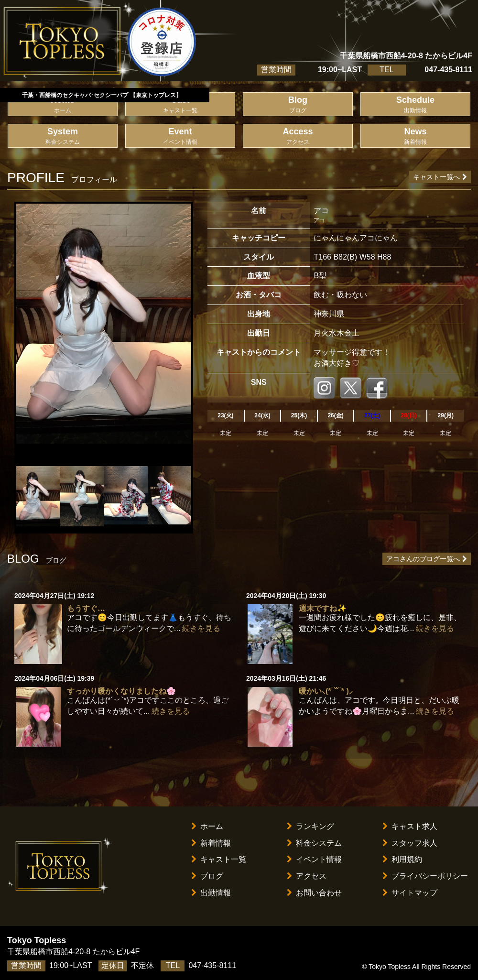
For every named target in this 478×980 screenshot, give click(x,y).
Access (298, 136)
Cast (180, 105)
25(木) (299, 415)
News (415, 136)
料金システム (314, 843)
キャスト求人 (410, 826)
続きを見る (201, 628)
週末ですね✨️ (323, 608)
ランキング (310, 826)
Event (180, 136)
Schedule (415, 105)
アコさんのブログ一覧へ (427, 559)
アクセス (307, 876)
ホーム (207, 826)
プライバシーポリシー (425, 876)
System (63, 136)
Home (63, 105)
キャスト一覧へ (440, 177)
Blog (298, 105)
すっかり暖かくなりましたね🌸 (121, 691)
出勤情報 (211, 893)
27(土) (372, 415)
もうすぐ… (86, 608)
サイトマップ (410, 893)
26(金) (335, 415)
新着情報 (211, 843)
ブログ (207, 876)
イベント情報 (314, 859)
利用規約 (402, 859)
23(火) (225, 415)
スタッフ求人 (410, 843)
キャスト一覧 (219, 859)
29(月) (446, 415)
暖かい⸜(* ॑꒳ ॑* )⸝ (326, 691)
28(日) (408, 415)
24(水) (262, 415)
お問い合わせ (314, 893)
